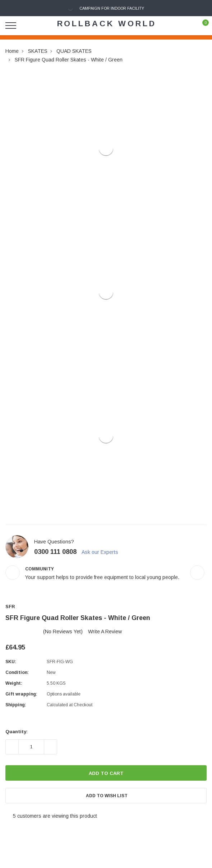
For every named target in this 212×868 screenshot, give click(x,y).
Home (12, 51)
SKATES (38, 51)
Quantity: (17, 732)
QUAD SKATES (74, 51)
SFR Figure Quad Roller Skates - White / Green (69, 60)
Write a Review (105, 632)
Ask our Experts (103, 552)
